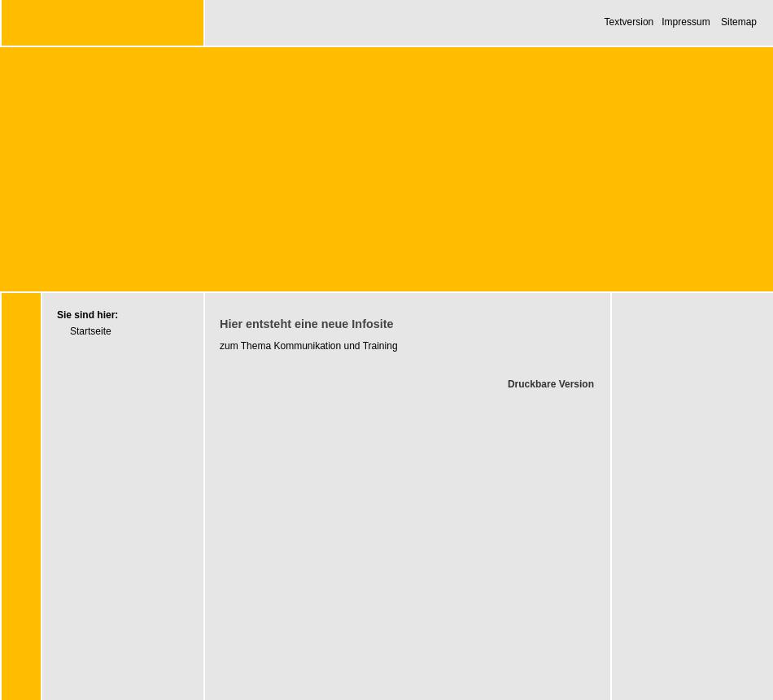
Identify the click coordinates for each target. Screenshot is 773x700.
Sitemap (739, 22)
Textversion (629, 22)
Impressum (686, 22)
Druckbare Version (551, 384)
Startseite (91, 331)
